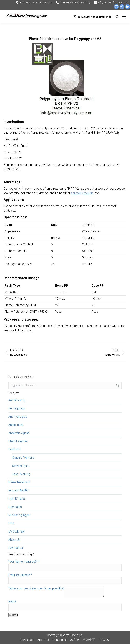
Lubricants (15, 507)
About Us (14, 540)
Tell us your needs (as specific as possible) (36, 588)
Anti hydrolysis (18, 417)
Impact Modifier (19, 490)
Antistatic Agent (19, 433)
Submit (13, 615)
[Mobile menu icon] (124, 17)
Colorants (15, 449)
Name (12, 601)
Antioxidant (16, 425)
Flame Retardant (19, 482)
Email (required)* (20, 575)
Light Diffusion (17, 499)
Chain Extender (18, 441)
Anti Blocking (17, 400)
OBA (11, 523)
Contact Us (16, 548)
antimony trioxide (82, 193)
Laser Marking (21, 474)
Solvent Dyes (21, 466)
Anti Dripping (16, 408)
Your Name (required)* (24, 561)
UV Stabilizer (17, 531)
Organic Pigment (23, 458)
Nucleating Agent (19, 515)
